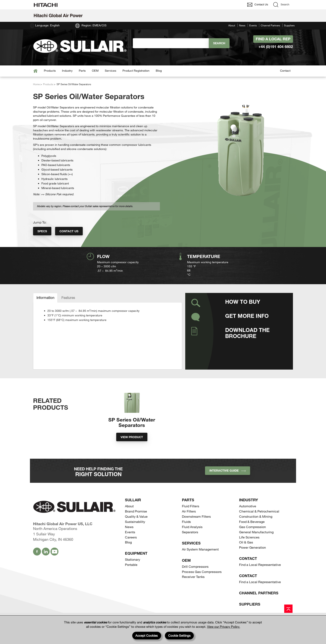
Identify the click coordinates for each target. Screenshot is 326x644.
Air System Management (200, 561)
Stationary (133, 571)
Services (111, 71)
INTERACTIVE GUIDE (228, 482)
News (242, 25)
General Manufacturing (256, 543)
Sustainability (135, 533)
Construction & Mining (256, 528)
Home (36, 84)
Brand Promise (136, 523)
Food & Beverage (252, 533)
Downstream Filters (196, 528)
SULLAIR (133, 511)
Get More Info (247, 316)
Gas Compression (253, 538)
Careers (131, 548)
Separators (190, 543)
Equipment (136, 565)
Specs (42, 231)
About (232, 25)
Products (50, 71)
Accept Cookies (147, 635)
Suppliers (289, 25)
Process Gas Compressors (202, 583)
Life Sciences (249, 548)
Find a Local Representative (260, 576)
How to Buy (243, 302)
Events (253, 25)
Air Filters (189, 523)
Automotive (248, 517)
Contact (285, 71)
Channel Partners (270, 25)
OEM (95, 71)
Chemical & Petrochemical (259, 523)
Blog (159, 71)
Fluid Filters (191, 517)
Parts (82, 71)
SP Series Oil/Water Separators (132, 433)
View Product (132, 448)
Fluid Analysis (192, 538)
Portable (131, 576)
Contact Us (69, 231)
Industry (67, 71)
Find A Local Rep (273, 39)
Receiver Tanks (193, 588)
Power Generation (253, 559)
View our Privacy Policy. (224, 627)
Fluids (186, 533)
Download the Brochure (247, 333)
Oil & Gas (246, 554)
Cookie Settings (179, 635)
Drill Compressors (195, 578)
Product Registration (136, 71)
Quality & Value (136, 528)
